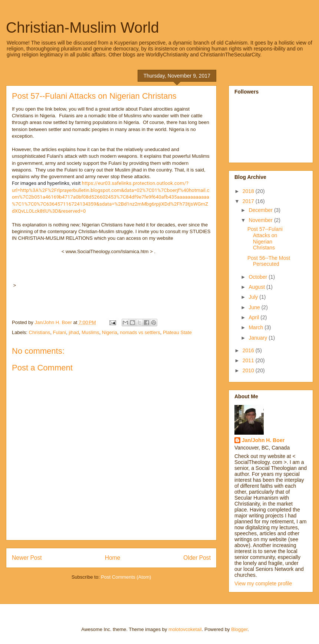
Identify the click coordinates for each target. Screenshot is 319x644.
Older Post (197, 558)
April (254, 317)
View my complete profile (263, 583)
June (255, 307)
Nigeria (110, 332)
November (261, 220)
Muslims (91, 332)
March (256, 327)
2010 (249, 370)
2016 (249, 350)
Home (113, 558)
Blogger (239, 629)
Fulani (60, 332)
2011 (249, 360)
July (254, 297)
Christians (40, 332)
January (259, 338)
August (257, 287)
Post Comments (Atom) (126, 577)
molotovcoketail (185, 629)
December (261, 210)
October (259, 277)
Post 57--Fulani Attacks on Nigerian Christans (265, 238)
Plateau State (177, 332)
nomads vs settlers (140, 332)
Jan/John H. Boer (263, 440)
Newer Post (27, 558)
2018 (249, 191)
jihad (74, 332)
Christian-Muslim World (83, 27)
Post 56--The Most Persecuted (269, 261)
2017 (249, 201)
